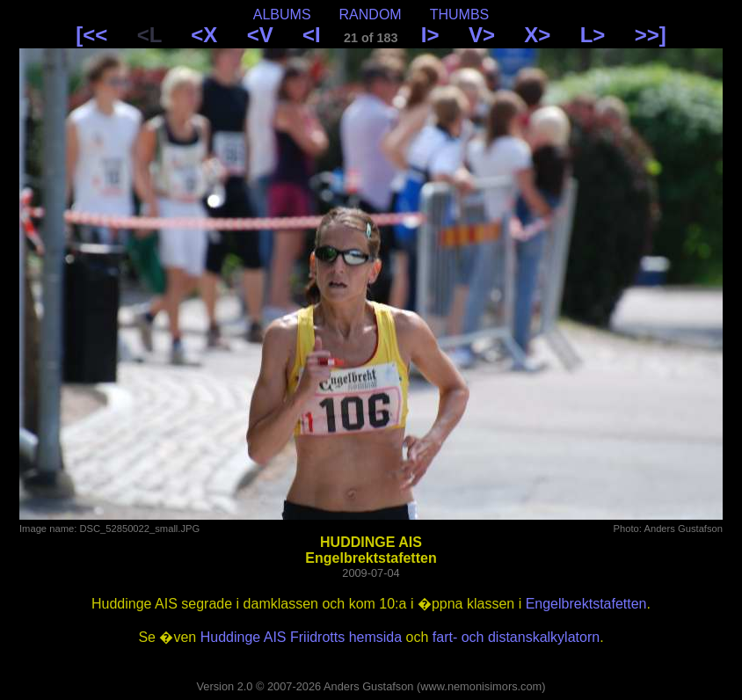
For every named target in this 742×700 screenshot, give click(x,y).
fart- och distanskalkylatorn (516, 637)
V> (482, 35)
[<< (91, 35)
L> (593, 35)
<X (204, 35)
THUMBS (460, 15)
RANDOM (371, 15)
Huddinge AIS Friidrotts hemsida (301, 637)
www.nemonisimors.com (481, 686)
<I (312, 35)
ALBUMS (282, 15)
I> (430, 35)
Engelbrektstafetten (586, 604)
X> (537, 35)
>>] (651, 35)
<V (260, 35)
